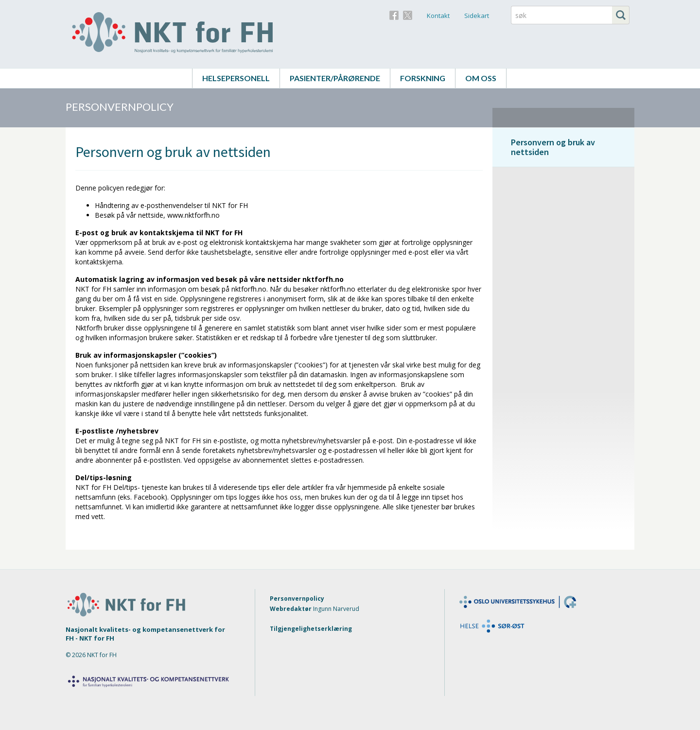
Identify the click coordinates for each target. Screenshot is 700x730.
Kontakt (438, 16)
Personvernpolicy (297, 599)
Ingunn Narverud (336, 609)
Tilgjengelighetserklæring (311, 629)
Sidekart (477, 16)
